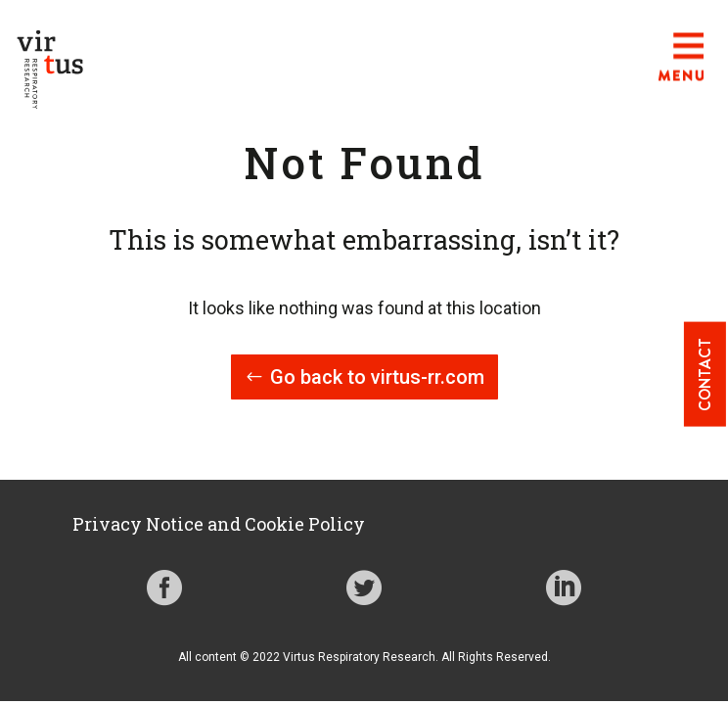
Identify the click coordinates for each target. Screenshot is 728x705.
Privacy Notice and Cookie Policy (219, 524)
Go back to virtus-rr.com (377, 377)
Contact (705, 374)
